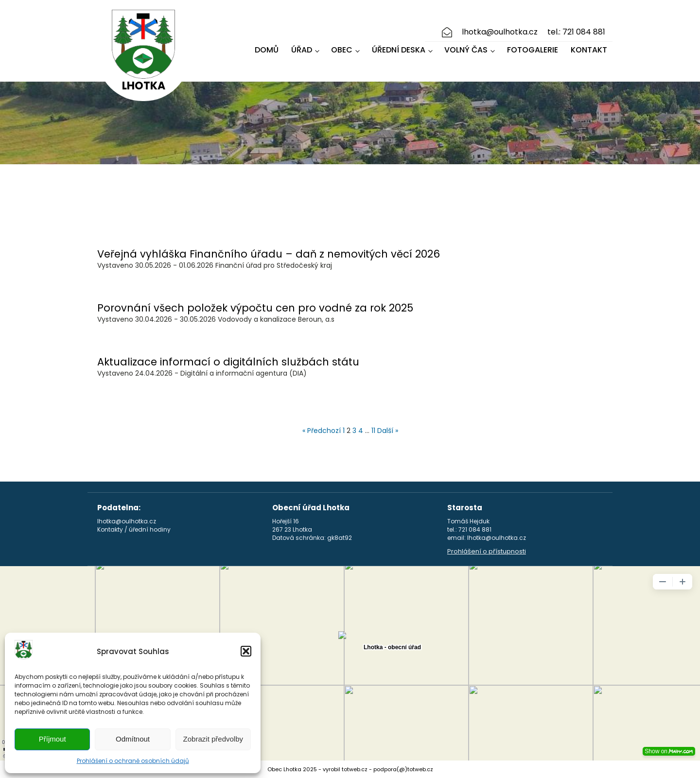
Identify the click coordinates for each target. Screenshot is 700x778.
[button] (246, 651)
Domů (267, 50)
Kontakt (589, 50)
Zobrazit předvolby (213, 739)
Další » (388, 431)
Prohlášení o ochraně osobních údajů (133, 761)
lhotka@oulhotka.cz (500, 32)
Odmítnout (133, 739)
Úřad (302, 50)
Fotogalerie (533, 50)
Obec (342, 50)
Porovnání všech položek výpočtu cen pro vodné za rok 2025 (255, 308)
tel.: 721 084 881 (576, 32)
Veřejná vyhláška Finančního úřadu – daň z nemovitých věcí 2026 (269, 254)
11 (373, 431)
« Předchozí (322, 431)
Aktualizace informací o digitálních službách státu (228, 362)
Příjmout (52, 739)
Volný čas (466, 50)
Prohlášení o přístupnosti (487, 552)
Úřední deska (399, 50)
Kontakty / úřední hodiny (134, 530)
